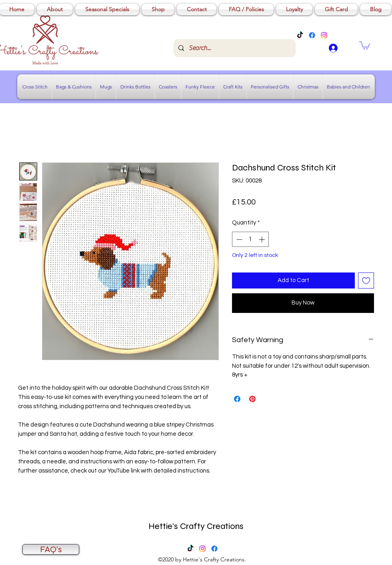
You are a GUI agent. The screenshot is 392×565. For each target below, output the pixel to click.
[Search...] (234, 48)
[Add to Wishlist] (366, 281)
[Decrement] (239, 239)
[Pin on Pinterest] (252, 399)
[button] (365, 45)
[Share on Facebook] (237, 399)
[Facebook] (312, 35)
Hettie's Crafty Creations (196, 526)
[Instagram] (324, 35)
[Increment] (263, 239)
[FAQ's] (51, 549)
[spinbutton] (251, 239)
